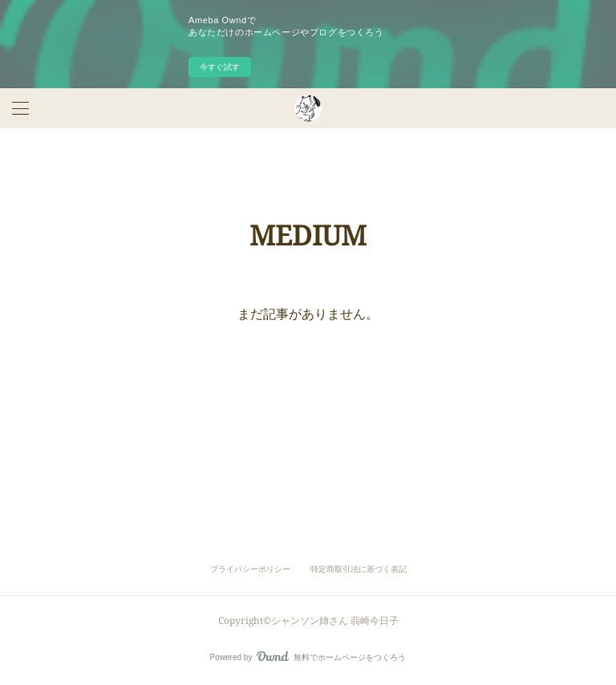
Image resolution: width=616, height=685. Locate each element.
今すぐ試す (220, 67)
